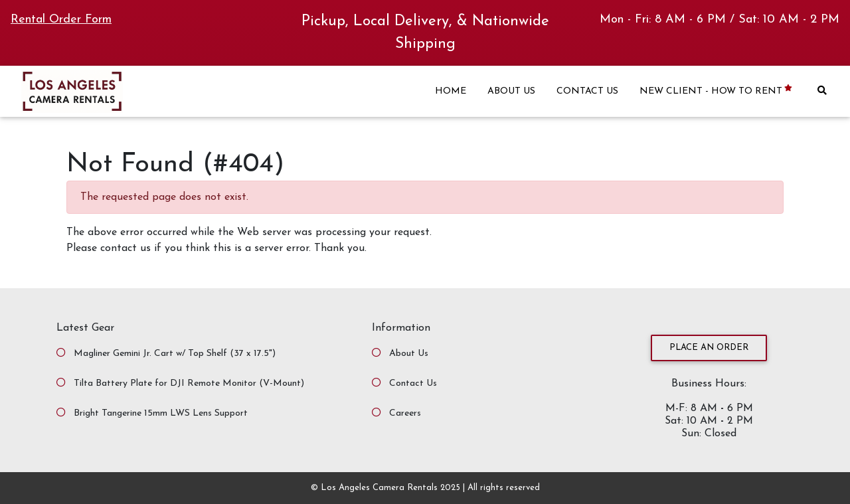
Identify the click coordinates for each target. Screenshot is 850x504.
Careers (405, 413)
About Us (409, 354)
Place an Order (709, 348)
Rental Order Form (61, 20)
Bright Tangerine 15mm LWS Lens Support (161, 413)
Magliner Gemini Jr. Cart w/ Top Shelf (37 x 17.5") (175, 354)
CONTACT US (587, 91)
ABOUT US (511, 91)
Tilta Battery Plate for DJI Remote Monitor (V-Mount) (189, 383)
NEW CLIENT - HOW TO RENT (717, 91)
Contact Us (413, 383)
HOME (451, 91)
